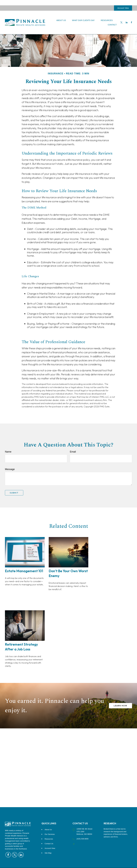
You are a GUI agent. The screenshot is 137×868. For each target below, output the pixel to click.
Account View (123, 3)
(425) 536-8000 (82, 839)
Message (10, 469)
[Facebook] (131, 17)
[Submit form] (14, 493)
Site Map (48, 853)
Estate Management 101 (24, 571)
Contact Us (49, 844)
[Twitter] (121, 17)
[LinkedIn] (127, 17)
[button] (61, 15)
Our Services (50, 834)
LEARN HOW (120, 706)
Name (8, 452)
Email (73, 452)
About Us (48, 830)
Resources (49, 839)
